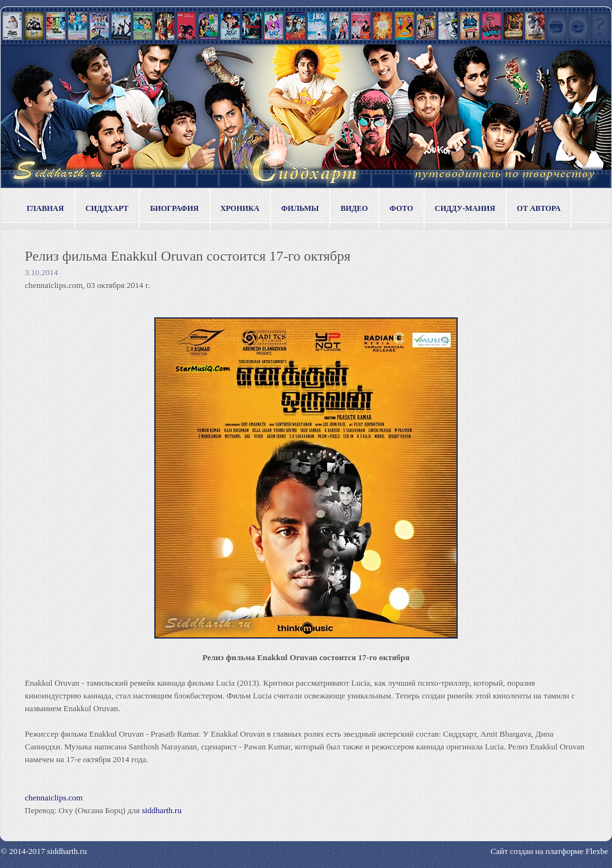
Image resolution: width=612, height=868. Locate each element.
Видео (354, 208)
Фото (401, 208)
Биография (174, 208)
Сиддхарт (107, 208)
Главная (45, 208)
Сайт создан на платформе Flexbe (550, 851)
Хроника (240, 208)
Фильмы (300, 208)
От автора (539, 208)
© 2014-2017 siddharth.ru (44, 851)
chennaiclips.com (54, 798)
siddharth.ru (161, 810)
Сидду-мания (465, 208)
